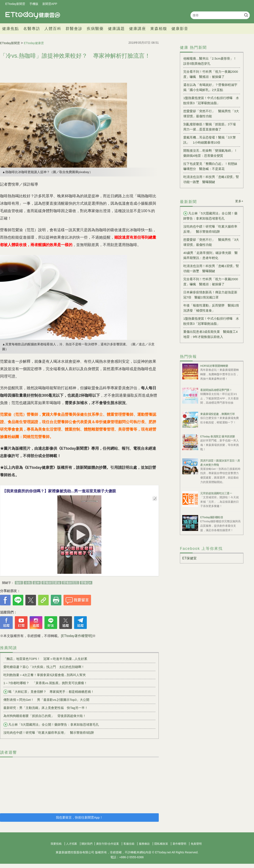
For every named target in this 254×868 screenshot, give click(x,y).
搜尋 (246, 15)
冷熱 (28, 583)
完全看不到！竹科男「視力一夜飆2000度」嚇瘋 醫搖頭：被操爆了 (211, 74)
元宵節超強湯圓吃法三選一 (216, 493)
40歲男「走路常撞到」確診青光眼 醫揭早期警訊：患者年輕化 (211, 255)
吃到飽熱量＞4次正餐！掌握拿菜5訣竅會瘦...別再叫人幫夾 (45, 675)
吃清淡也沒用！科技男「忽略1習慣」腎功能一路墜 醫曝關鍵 (211, 179)
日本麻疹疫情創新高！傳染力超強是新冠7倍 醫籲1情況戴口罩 (210, 295)
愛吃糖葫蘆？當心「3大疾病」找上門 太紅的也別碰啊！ (44, 667)
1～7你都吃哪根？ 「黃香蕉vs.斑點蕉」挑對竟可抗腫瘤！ (45, 683)
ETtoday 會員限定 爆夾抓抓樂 (218, 436)
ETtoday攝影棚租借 (212, 517)
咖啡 (19, 583)
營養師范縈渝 (51, 583)
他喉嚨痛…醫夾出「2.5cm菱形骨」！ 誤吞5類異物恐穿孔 (210, 61)
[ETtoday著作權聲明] (77, 636)
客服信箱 (129, 844)
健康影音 (180, 29)
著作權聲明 (179, 844)
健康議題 (116, 29)
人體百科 (53, 29)
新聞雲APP (50, 4)
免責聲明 (196, 844)
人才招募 (72, 844)
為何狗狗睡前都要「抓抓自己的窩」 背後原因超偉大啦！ (45, 716)
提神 (37, 583)
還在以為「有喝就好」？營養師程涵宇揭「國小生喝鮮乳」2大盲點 (210, 87)
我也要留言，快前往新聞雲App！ (79, 817)
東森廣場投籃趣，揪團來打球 (217, 414)
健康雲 (33, 15)
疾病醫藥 (95, 29)
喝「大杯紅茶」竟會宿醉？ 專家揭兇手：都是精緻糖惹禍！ (49, 692)
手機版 (34, 4)
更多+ (239, 201)
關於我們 (87, 844)
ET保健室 (189, 558)
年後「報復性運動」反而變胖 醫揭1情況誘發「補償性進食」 (211, 308)
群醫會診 (74, 29)
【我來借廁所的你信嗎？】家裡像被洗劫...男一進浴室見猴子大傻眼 (59, 491)
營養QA (86, 583)
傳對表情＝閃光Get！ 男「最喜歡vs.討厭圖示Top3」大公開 (46, 700)
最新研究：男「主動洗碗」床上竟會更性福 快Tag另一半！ (47, 708)
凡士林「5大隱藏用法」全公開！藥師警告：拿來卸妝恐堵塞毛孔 (51, 725)
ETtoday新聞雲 (15, 4)
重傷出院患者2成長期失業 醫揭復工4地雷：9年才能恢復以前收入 (211, 334)
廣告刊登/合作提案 (108, 844)
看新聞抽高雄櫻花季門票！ (216, 390)
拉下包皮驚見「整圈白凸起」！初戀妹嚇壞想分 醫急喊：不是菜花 (210, 166)
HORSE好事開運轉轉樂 (214, 366)
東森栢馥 (159, 29)
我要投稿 (56, 844)
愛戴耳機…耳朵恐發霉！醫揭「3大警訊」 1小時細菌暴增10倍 (210, 140)
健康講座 (138, 29)
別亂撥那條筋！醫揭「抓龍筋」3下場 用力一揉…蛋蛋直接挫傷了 (211, 127)
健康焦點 (11, 29)
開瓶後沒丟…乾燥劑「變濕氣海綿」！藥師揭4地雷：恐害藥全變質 (210, 153)
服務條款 (144, 844)
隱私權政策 (161, 844)
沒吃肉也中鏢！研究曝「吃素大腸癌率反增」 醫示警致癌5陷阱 (49, 733)
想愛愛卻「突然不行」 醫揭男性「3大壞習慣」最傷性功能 (211, 114)
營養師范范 (70, 583)
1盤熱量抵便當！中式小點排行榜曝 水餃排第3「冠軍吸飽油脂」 (211, 100)
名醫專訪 (32, 29)
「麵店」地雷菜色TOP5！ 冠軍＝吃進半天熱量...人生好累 (45, 659)
